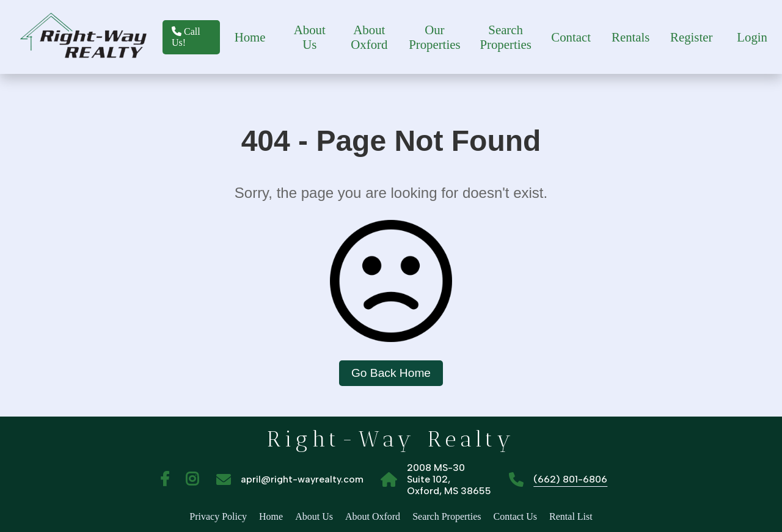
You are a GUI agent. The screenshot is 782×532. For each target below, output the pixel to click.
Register (691, 37)
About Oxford (369, 37)
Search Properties (505, 37)
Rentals (630, 37)
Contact (571, 37)
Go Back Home (391, 373)
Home (250, 37)
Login (752, 37)
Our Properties (434, 37)
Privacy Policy (218, 516)
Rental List (571, 516)
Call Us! (186, 37)
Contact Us (516, 516)
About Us (310, 37)
